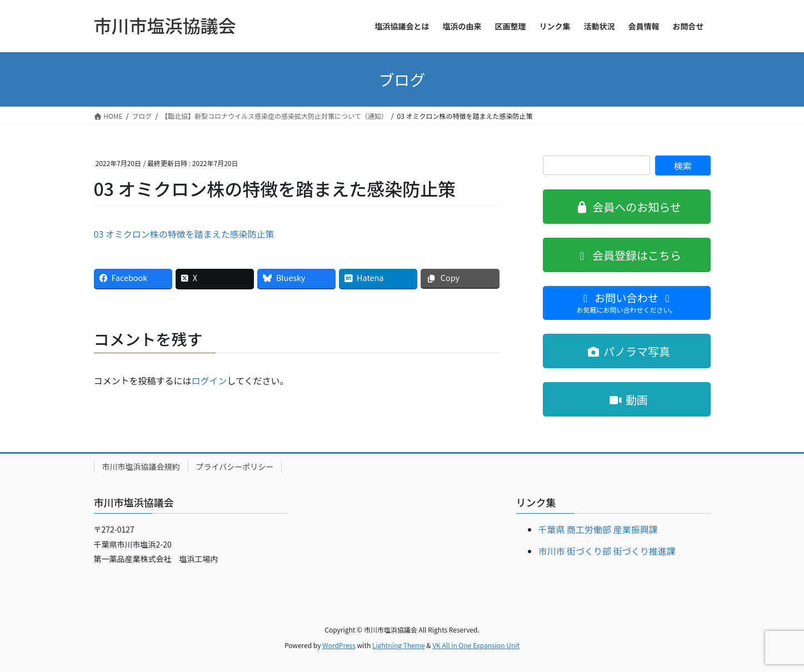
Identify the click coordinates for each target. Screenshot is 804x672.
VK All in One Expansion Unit (476, 645)
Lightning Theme (399, 645)
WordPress (339, 645)
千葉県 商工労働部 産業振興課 (598, 529)
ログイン (209, 380)
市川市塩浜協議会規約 (141, 467)
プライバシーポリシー (235, 467)
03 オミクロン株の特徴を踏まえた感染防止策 (184, 234)
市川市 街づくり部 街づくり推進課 (607, 551)
